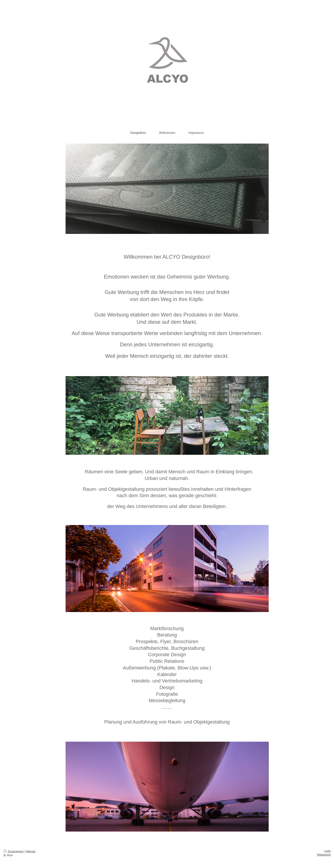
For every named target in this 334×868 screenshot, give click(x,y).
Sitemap (30, 851)
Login (327, 851)
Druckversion (14, 851)
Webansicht (324, 855)
